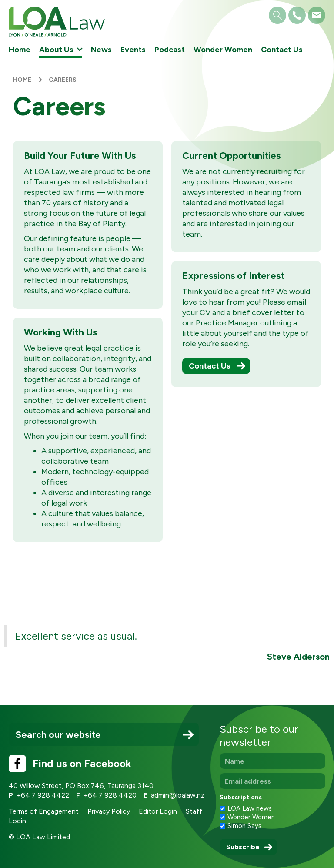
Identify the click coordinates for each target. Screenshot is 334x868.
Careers (63, 80)
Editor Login (158, 811)
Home (20, 50)
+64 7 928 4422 (43, 795)
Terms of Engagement (44, 811)
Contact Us (282, 50)
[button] (61, 49)
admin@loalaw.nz (178, 795)
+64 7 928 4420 (110, 795)
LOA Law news (250, 808)
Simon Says (244, 826)
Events (133, 50)
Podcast (170, 50)
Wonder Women (223, 50)
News (101, 50)
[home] (57, 22)
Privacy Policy (109, 811)
